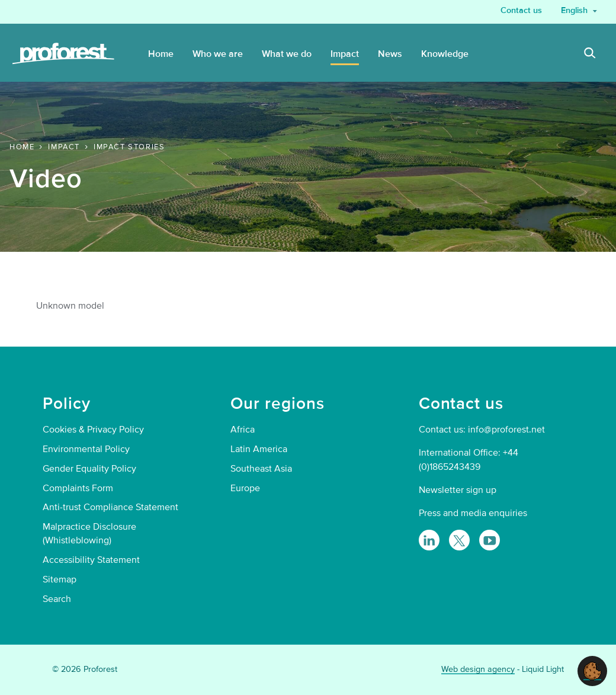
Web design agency (478, 669)
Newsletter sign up (458, 490)
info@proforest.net (506, 430)
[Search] (590, 55)
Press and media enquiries (473, 513)
